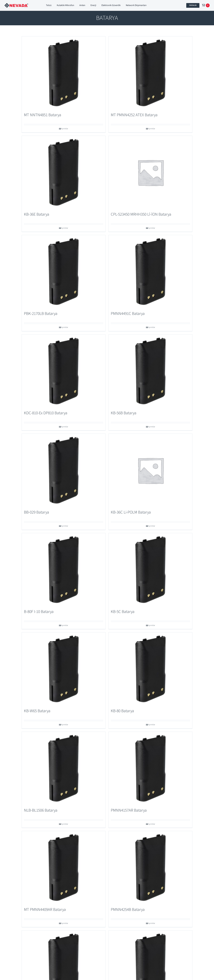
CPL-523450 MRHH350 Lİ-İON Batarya (141, 214)
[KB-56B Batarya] (150, 371)
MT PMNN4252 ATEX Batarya (134, 115)
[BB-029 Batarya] (64, 470)
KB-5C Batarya (123, 612)
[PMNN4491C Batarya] (150, 272)
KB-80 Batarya (122, 711)
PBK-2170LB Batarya (41, 314)
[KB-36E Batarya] (64, 172)
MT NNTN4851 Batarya (43, 115)
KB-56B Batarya (124, 413)
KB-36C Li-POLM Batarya (131, 512)
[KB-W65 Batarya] (64, 669)
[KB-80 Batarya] (150, 669)
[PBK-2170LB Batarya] (64, 272)
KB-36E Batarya (37, 214)
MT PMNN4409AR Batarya (45, 910)
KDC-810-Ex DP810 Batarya (46, 413)
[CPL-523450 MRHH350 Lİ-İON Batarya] (150, 172)
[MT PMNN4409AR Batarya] (64, 868)
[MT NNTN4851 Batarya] (64, 73)
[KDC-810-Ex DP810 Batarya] (64, 371)
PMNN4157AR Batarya (129, 810)
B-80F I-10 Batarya (39, 612)
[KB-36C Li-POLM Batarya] (150, 470)
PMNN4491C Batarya (128, 314)
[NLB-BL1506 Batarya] (64, 768)
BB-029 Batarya (36, 512)
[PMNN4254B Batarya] (150, 868)
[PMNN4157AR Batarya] (150, 768)
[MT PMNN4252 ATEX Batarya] (150, 73)
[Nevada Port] (16, 5)
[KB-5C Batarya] (150, 570)
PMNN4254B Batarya (128, 910)
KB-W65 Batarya (37, 711)
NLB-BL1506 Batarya (41, 810)
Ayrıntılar (65, 129)
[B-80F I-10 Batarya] (64, 570)
